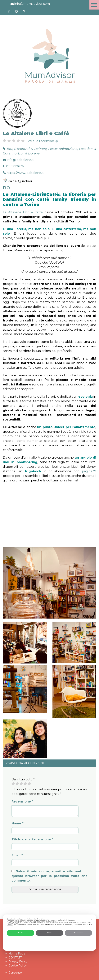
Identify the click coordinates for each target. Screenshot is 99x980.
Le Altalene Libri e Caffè (23, 212)
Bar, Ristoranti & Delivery (27, 149)
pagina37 (89, 471)
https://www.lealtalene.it (23, 173)
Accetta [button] (21, 933)
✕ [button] (91, 920)
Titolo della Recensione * (32, 839)
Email (17, 855)
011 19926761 (14, 166)
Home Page (17, 954)
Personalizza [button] (79, 933)
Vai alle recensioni (43, 141)
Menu (94, 5)
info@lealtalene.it (18, 160)
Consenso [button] (15, 973)
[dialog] (50, 933)
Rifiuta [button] (49, 933)
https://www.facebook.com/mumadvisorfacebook (9, 11)
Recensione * (22, 801)
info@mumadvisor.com (30, 4)
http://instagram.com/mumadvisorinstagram (16, 11)
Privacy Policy (18, 962)
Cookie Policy (18, 966)
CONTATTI (16, 958)
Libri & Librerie (29, 153)
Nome (18, 823)
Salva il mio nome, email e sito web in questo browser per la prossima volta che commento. (49, 876)
